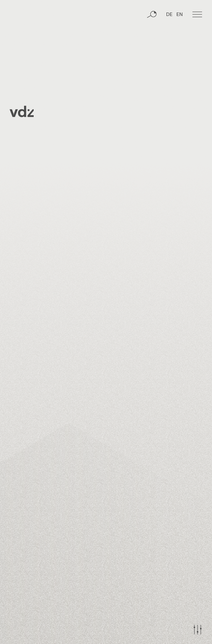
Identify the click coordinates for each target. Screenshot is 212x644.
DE (169, 15)
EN (180, 15)
